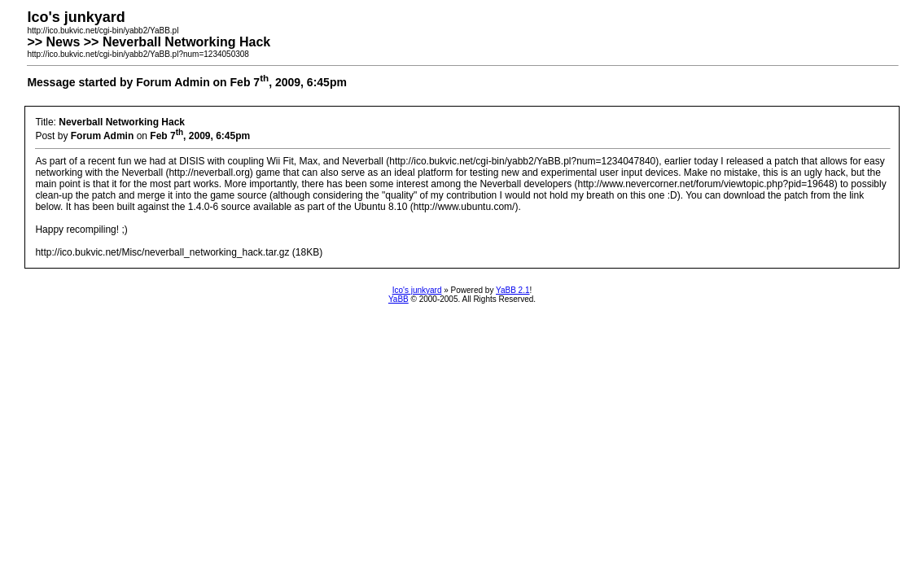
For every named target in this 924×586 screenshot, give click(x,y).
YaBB (399, 299)
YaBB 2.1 (513, 290)
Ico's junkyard (417, 290)
